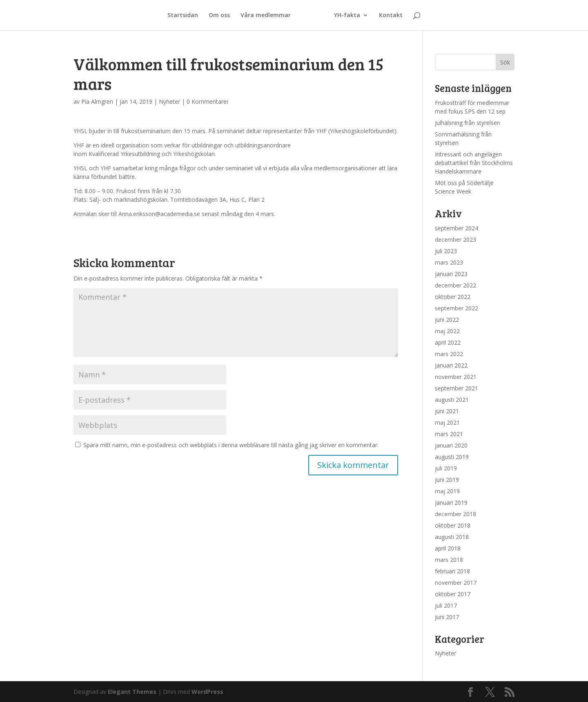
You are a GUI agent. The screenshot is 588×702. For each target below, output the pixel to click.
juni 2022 (447, 320)
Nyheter (169, 101)
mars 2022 (449, 354)
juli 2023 (446, 251)
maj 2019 (447, 491)
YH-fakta (345, 16)
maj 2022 (447, 331)
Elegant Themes (132, 692)
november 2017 (456, 583)
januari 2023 (451, 274)
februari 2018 (452, 571)
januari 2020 (451, 445)
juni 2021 (447, 411)
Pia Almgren (97, 101)
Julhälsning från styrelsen (468, 123)
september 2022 (457, 308)
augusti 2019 (452, 457)
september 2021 (457, 388)
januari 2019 (451, 503)
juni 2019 (447, 480)
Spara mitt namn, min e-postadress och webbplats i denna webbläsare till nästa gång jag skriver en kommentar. (231, 445)
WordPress (207, 692)
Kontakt (388, 16)
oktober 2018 (453, 525)
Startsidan (185, 16)
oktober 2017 (453, 594)
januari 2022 (451, 365)
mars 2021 (449, 434)
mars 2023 (449, 262)
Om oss (222, 16)
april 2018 (448, 548)
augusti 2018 (452, 537)
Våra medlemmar (268, 16)
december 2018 (455, 514)
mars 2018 (449, 560)
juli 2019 (446, 468)
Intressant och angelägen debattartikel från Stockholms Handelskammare (474, 163)
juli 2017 (446, 605)
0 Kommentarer (208, 101)
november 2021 (456, 377)
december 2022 (455, 285)
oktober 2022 (453, 297)
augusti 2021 (452, 400)
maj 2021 (447, 422)
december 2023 (455, 240)
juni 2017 (447, 617)
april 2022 (448, 342)
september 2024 (457, 228)
